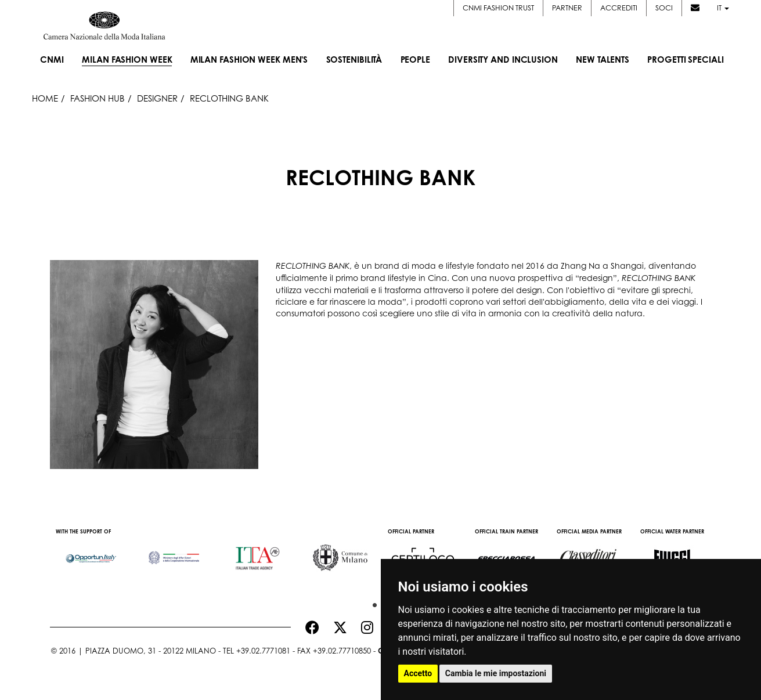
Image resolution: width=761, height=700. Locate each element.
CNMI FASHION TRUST (498, 8)
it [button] (723, 8)
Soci (664, 8)
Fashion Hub (98, 98)
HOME (45, 98)
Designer (157, 98)
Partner (567, 8)
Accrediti (619, 8)
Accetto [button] (418, 673)
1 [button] (372, 602)
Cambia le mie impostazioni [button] (496, 673)
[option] (91, 553)
